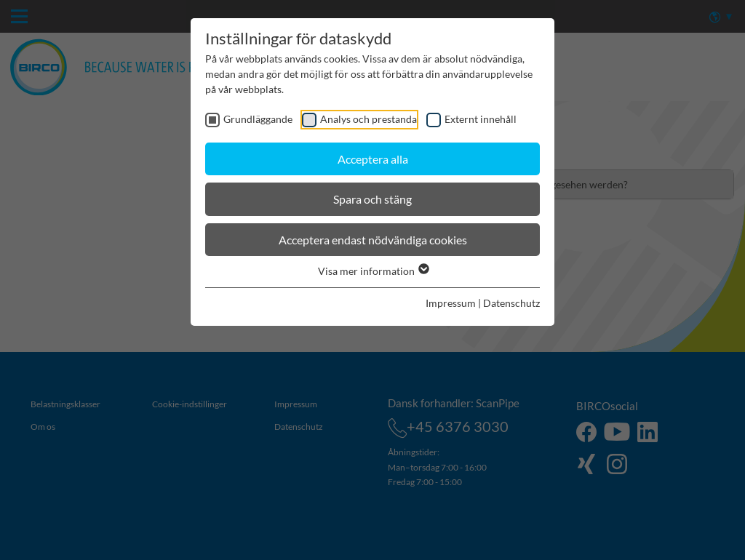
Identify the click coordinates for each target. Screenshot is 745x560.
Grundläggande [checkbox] (258, 119)
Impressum (451, 303)
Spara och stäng (372, 199)
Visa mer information (373, 271)
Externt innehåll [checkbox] (481, 119)
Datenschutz (511, 303)
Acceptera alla (373, 159)
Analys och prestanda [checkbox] (368, 119)
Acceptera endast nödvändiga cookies (373, 240)
